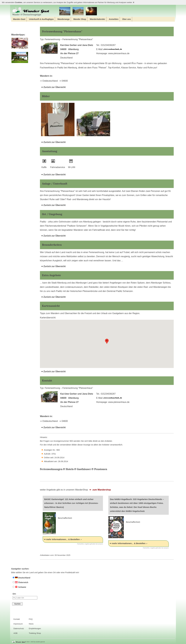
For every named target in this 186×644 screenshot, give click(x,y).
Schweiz (19, 587)
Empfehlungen (35, 628)
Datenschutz (19, 628)
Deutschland (21, 578)
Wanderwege (63, 19)
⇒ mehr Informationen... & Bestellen (62, 539)
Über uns (126, 19)
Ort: (25, 596)
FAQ (31, 619)
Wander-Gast (19, 19)
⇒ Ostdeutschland (49, 81)
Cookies (19, 2)
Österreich (20, 582)
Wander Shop (80, 19)
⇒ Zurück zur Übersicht (53, 87)
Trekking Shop (35, 633)
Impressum (18, 624)
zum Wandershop (101, 490)
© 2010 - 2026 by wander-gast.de (35, 642)
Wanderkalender (97, 19)
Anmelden (114, 19)
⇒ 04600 (64, 81)
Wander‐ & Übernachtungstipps (31, 11)
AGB (15, 633)
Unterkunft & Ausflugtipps (41, 19)
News (31, 624)
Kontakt (17, 619)
